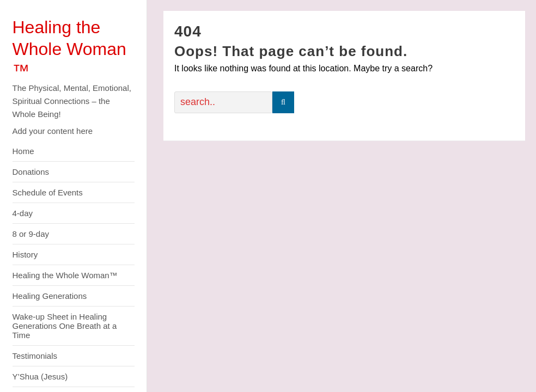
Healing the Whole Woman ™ (69, 49)
